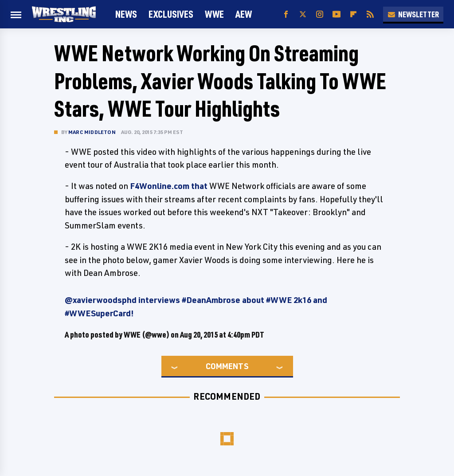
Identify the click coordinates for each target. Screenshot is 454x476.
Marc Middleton (92, 132)
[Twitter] (303, 14)
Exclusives (171, 14)
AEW (244, 14)
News (126, 14)
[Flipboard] (353, 14)
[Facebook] (286, 14)
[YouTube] (337, 14)
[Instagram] (320, 14)
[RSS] (370, 14)
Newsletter (413, 14)
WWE (214, 14)
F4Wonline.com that (169, 186)
